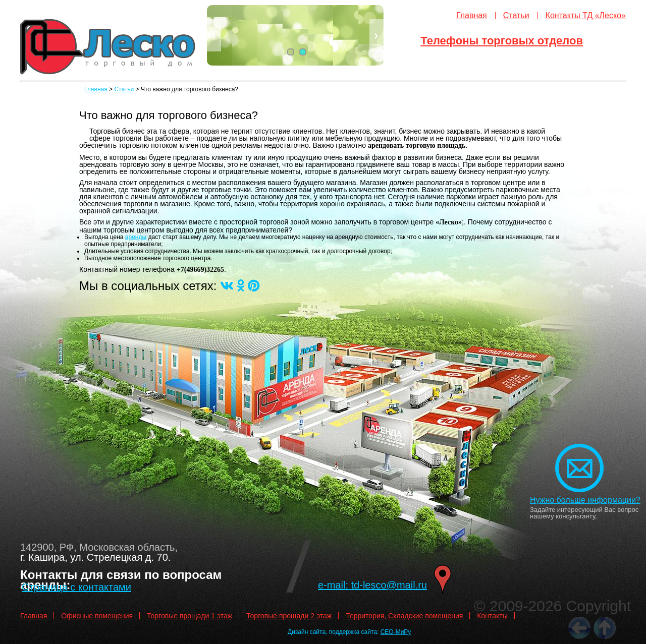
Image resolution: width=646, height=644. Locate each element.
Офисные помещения (97, 616)
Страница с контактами (76, 587)
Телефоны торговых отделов (502, 41)
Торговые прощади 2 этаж (289, 616)
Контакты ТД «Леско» (586, 15)
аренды (136, 237)
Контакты (492, 616)
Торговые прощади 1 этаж (190, 616)
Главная (472, 15)
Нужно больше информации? (585, 500)
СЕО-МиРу (396, 632)
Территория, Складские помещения (404, 616)
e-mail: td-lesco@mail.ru (372, 585)
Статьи (516, 15)
